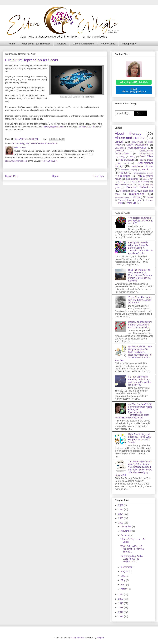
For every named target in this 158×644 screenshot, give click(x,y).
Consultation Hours (83, 44)
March (124, 589)
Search (141, 113)
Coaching (119, 148)
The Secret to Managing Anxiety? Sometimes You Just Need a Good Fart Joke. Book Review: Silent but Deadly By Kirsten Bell (134, 468)
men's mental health (124, 184)
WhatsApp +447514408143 (134, 82)
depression (32, 143)
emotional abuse (142, 166)
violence (149, 200)
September (127, 567)
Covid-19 (119, 151)
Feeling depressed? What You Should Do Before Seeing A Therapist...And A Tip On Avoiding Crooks (140, 248)
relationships (137, 194)
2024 (121, 514)
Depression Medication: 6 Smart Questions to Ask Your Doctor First (140, 325)
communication (137, 148)
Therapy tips (125, 200)
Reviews (61, 44)
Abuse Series (108, 44)
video (138, 200)
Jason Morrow (77, 638)
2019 (121, 603)
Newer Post (12, 176)
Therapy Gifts (129, 44)
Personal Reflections (47, 143)
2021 (121, 595)
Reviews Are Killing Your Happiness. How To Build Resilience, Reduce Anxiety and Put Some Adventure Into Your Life (134, 353)
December (126, 527)
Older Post (99, 176)
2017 (121, 612)
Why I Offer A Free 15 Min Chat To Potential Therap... (132, 549)
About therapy (19, 143)
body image (137, 142)
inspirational (132, 179)
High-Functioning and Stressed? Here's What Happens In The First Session (140, 438)
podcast (124, 191)
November (126, 531)
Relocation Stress (122, 197)
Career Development (137, 145)
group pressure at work (143, 173)
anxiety (119, 142)
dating (132, 157)
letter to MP (148, 179)
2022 (121, 523)
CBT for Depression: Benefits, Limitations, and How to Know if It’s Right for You (140, 381)
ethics (124, 173)
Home (12, 44)
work (120, 203)
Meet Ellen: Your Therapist (36, 44)
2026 (121, 505)
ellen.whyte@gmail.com (52, 127)
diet (142, 160)
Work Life (131, 203)
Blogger (100, 638)
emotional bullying (129, 170)
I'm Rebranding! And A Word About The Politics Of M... (132, 559)
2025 (121, 509)
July (123, 576)
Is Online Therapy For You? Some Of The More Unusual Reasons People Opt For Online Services (140, 275)
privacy (134, 191)
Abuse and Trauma (130, 138)
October (125, 535)
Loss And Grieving (140, 182)
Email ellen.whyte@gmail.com (134, 90)
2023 (121, 518)
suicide (150, 197)
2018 (121, 608)
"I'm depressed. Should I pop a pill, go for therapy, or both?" (141, 221)
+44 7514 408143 (86, 127)
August (125, 571)
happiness (124, 176)
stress (136, 197)
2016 (121, 616)
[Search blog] (124, 113)
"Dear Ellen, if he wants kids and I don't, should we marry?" (140, 300)
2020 (121, 599)
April (123, 585)
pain (139, 184)
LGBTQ (122, 182)
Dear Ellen (146, 156)
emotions (147, 169)
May (123, 580)
